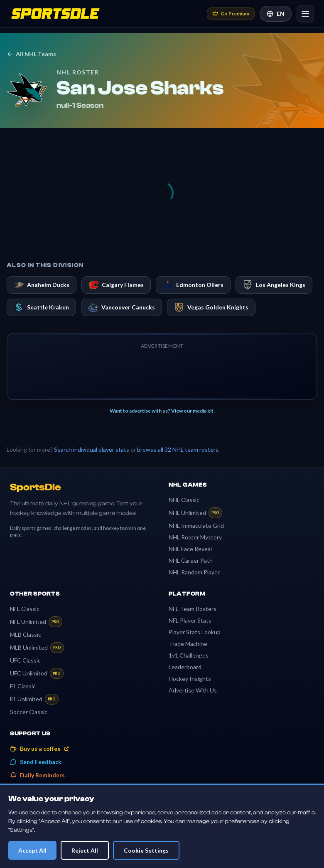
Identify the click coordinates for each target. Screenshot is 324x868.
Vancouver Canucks (121, 307)
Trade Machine (188, 644)
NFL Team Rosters (193, 609)
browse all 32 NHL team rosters (178, 449)
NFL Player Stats (190, 620)
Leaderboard (185, 667)
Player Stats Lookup (195, 632)
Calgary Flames (116, 285)
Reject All (85, 850)
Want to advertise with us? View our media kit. (162, 411)
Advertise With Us (193, 690)
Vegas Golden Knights (211, 307)
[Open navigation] (305, 14)
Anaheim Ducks (42, 285)
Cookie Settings (146, 850)
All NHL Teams (31, 54)
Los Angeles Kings (274, 285)
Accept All (32, 850)
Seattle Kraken (41, 307)
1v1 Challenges (189, 655)
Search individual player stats (92, 449)
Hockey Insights (190, 679)
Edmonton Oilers (193, 285)
